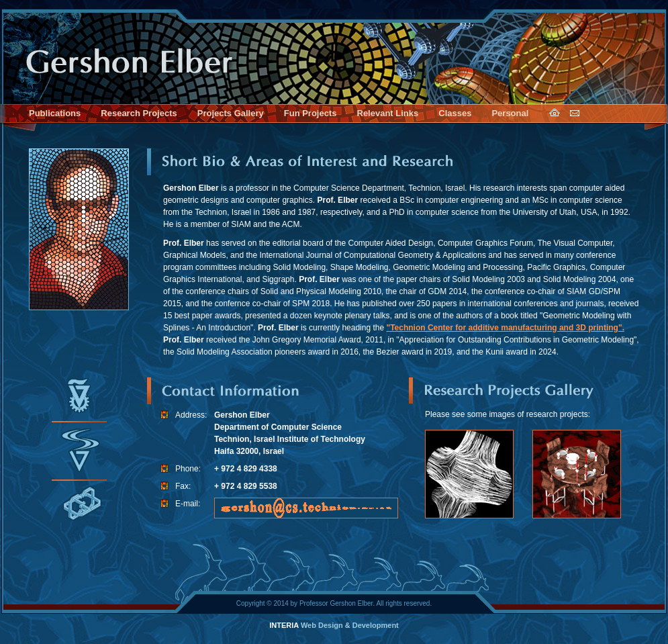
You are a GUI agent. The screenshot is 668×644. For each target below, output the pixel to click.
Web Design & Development (334, 625)
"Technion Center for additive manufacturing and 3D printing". (505, 328)
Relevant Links (388, 113)
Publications (55, 113)
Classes (455, 113)
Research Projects (139, 113)
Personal (510, 113)
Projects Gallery (231, 113)
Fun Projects (311, 113)
